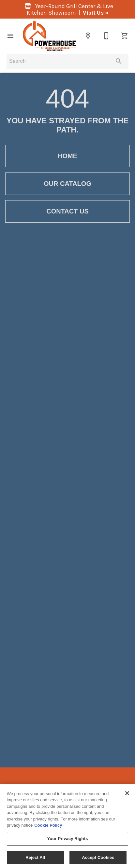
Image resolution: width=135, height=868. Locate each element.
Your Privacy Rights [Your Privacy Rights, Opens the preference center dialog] (67, 840)
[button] (10, 36)
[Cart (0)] (125, 36)
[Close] (127, 795)
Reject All (35, 859)
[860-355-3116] (106, 36)
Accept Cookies (98, 859)
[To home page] (49, 36)
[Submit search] (119, 61)
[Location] (88, 36)
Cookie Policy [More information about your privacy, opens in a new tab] (48, 827)
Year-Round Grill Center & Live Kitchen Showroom (68, 9)
